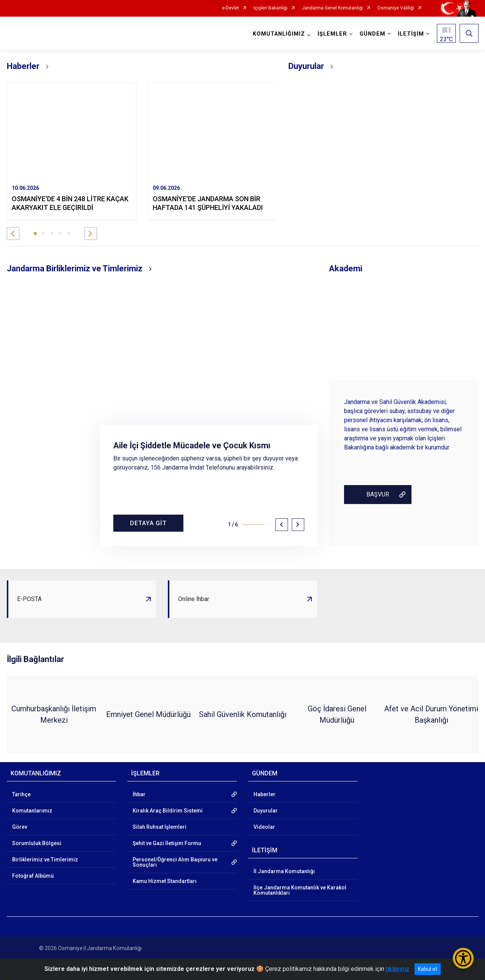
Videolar (264, 827)
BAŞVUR (378, 494)
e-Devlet (231, 8)
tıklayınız (397, 969)
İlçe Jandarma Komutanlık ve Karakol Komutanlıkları (300, 890)
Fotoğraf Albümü (33, 876)
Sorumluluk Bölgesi (37, 843)
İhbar (139, 794)
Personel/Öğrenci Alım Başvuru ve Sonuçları (175, 862)
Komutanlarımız (32, 811)
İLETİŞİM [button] (411, 34)
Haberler (264, 794)
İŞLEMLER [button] (332, 34)
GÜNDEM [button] (372, 34)
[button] (13, 234)
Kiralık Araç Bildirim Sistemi (168, 811)
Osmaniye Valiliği (396, 8)
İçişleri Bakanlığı (271, 8)
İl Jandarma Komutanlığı (284, 871)
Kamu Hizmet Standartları (165, 881)
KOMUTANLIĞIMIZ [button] (279, 34)
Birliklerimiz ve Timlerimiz (45, 859)
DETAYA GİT (148, 523)
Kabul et (428, 969)
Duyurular (266, 811)
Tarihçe (21, 794)
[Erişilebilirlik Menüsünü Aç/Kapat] (463, 958)
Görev (20, 827)
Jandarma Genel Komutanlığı (332, 8)
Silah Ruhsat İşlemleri (160, 827)
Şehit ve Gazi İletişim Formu (167, 843)
